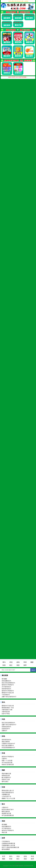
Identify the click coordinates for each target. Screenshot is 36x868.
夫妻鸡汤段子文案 (7, 710)
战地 (18, 662)
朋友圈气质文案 (6, 813)
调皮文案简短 (6, 742)
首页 (4, 856)
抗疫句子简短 (6, 714)
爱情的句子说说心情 (8, 693)
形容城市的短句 (6, 689)
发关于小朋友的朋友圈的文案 (10, 847)
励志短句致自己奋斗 (8, 809)
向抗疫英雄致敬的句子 (8, 748)
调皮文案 (4, 832)
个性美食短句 (6, 695)
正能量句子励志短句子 (8, 744)
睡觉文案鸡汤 (6, 811)
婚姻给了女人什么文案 (8, 798)
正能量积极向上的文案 (8, 845)
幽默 (32, 662)
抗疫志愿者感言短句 (8, 792)
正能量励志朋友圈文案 (8, 843)
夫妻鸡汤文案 (6, 712)
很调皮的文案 (6, 776)
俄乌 (4, 662)
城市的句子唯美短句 (8, 685)
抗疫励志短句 (6, 729)
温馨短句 (4, 731)
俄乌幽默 (4, 679)
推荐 (25, 665)
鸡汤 (11, 662)
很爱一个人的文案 (7, 761)
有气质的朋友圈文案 (8, 815)
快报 (4, 665)
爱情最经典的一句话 (8, 708)
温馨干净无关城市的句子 (9, 697)
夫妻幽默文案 (6, 794)
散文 (11, 665)
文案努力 (4, 759)
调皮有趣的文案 (6, 774)
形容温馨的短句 (6, 681)
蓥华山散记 (5, 781)
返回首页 (18, 863)
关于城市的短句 (6, 687)
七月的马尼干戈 (6, 796)
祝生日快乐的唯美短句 (8, 683)
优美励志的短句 (6, 727)
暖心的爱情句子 (6, 778)
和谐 (25, 662)
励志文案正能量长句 (8, 746)
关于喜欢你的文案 (7, 763)
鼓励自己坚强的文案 (8, 764)
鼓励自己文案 (6, 779)
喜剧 (18, 665)
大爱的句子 (5, 807)
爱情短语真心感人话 (8, 791)
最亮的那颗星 (6, 849)
